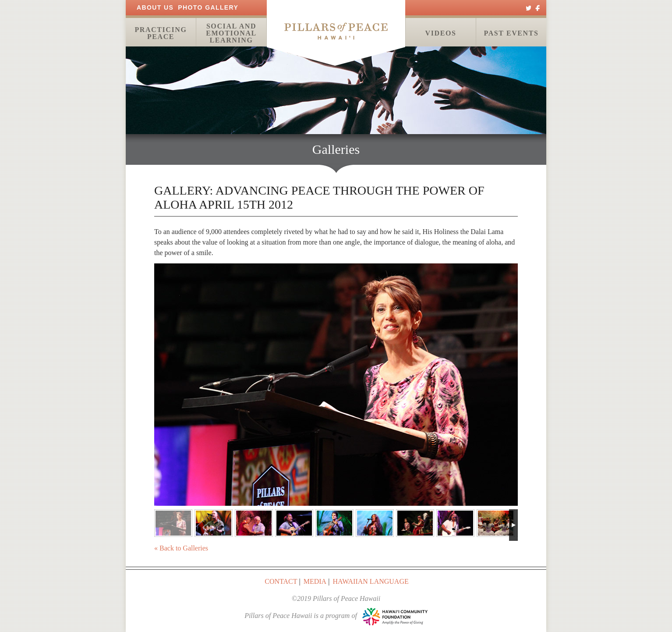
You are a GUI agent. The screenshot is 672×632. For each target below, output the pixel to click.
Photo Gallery (208, 7)
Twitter (529, 8)
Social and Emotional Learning (231, 33)
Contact (281, 581)
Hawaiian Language (370, 581)
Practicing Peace (161, 33)
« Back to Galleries (181, 548)
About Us (155, 7)
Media (315, 581)
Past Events (511, 33)
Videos (441, 33)
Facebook (538, 8)
